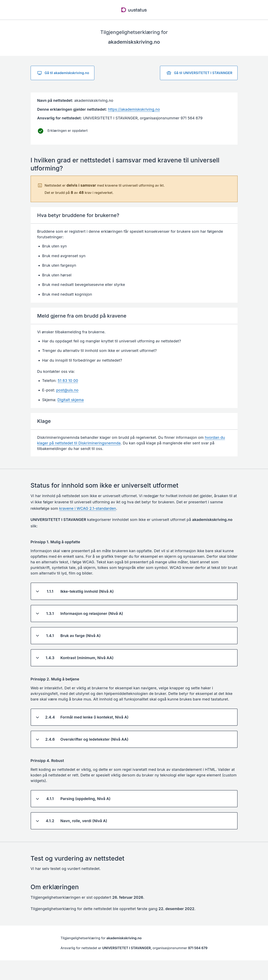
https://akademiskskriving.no (134, 109)
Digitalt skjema (70, 400)
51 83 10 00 (68, 381)
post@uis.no (67, 390)
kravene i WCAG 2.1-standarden (88, 508)
